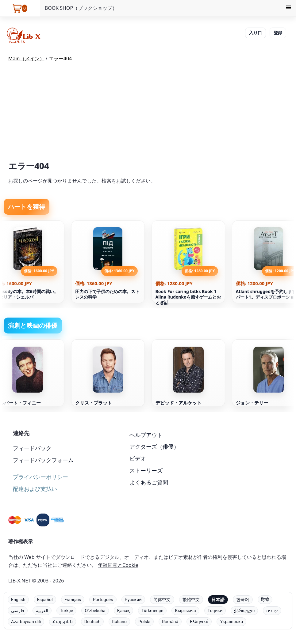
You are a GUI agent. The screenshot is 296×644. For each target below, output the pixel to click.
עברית (272, 611)
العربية (42, 611)
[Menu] (289, 8)
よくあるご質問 (149, 482)
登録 (278, 33)
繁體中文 (191, 600)
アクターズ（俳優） (154, 446)
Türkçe (66, 611)
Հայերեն (62, 622)
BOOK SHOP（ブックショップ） (81, 8)
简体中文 (162, 600)
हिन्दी (265, 600)
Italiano (119, 622)
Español (45, 600)
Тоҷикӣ (215, 611)
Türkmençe (152, 611)
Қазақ (123, 611)
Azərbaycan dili (26, 622)
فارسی (18, 611)
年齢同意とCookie (118, 565)
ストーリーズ (146, 470)
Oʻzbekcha (95, 611)
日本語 (218, 600)
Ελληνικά (199, 622)
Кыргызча (185, 611)
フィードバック (32, 448)
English (18, 600)
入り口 (256, 33)
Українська (231, 622)
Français (73, 600)
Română (170, 622)
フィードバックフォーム (43, 460)
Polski (144, 622)
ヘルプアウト (146, 435)
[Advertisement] (148, 113)
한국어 (243, 600)
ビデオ (138, 458)
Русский (133, 600)
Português (103, 600)
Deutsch (92, 622)
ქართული (244, 611)
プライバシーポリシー (40, 477)
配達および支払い (35, 489)
